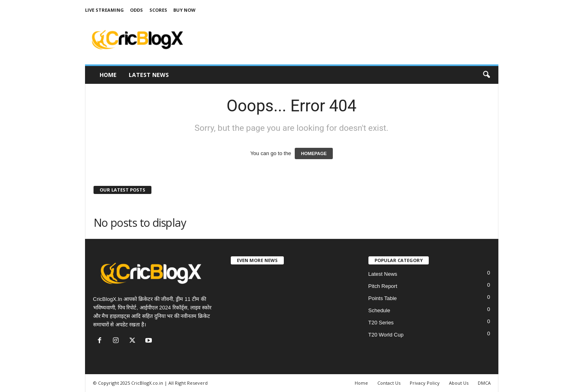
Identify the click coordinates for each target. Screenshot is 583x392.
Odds (136, 10)
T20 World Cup (386, 335)
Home (108, 75)
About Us (459, 383)
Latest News (149, 75)
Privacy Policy (425, 383)
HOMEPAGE (314, 153)
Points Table (383, 298)
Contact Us (389, 383)
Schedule (379, 310)
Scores (158, 10)
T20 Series (381, 323)
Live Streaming (104, 10)
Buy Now (184, 10)
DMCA (484, 383)
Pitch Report (383, 286)
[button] (486, 75)
